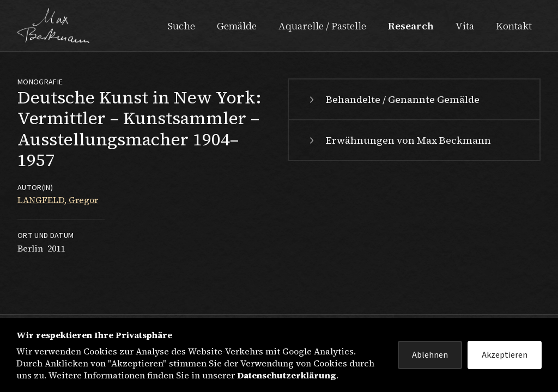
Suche (181, 26)
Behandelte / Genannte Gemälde (393, 99)
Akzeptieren (505, 355)
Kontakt (514, 26)
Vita (465, 26)
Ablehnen (430, 355)
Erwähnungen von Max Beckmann (399, 140)
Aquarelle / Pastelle (322, 26)
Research (411, 26)
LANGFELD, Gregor (58, 200)
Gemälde (237, 26)
